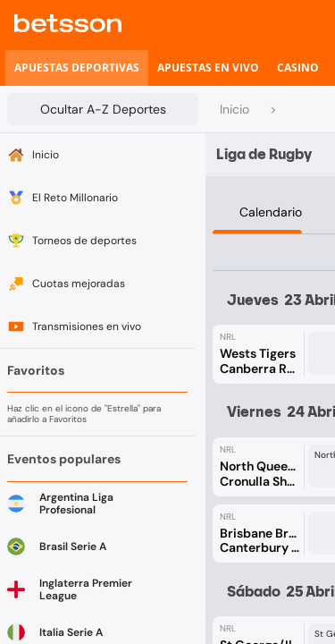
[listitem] (77, 68)
